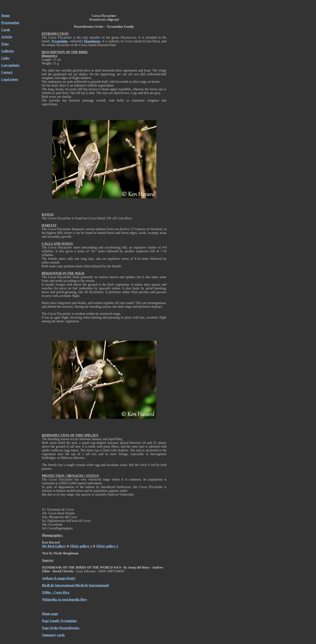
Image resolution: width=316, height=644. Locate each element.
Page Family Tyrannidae (59, 621)
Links (5, 58)
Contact (7, 72)
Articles (7, 37)
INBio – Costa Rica (56, 592)
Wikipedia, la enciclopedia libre (64, 599)
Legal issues (10, 79)
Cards (6, 30)
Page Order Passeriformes (61, 628)
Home (6, 16)
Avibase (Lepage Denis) (59, 578)
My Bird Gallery (54, 546)
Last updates (10, 65)
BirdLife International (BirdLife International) (75, 585)
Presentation (10, 23)
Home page (50, 614)
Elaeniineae (92, 41)
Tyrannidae (60, 41)
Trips (5, 44)
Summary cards (53, 635)
